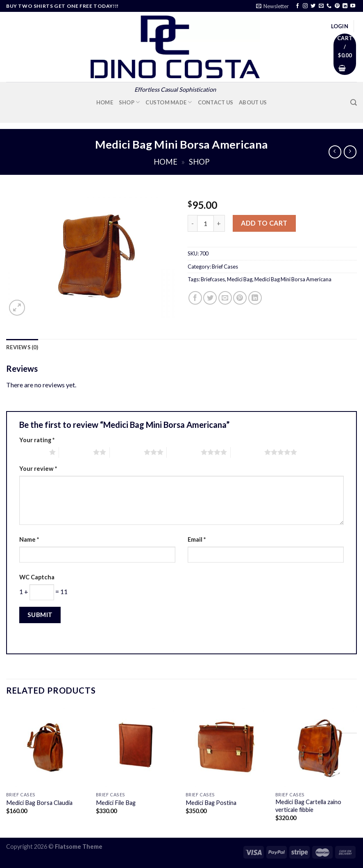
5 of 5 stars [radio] (248, 452)
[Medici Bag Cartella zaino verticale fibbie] (316, 747)
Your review (38, 469)
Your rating (37, 440)
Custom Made (169, 102)
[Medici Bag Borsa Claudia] (47, 747)
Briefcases (213, 279)
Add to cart (264, 223)
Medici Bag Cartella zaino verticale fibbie (308, 806)
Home (105, 102)
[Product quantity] (205, 223)
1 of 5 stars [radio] (32, 452)
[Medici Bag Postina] (226, 747)
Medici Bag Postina (211, 803)
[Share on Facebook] (195, 298)
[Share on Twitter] (210, 298)
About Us (253, 102)
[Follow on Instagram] (305, 6)
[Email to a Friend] (225, 298)
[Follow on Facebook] (297, 6)
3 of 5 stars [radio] (127, 452)
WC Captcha (37, 577)
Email (197, 539)
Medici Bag (240, 279)
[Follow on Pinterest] (337, 6)
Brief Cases (225, 267)
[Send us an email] (321, 6)
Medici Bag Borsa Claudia (39, 803)
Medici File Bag (116, 803)
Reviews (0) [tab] (22, 347)
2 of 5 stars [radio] (76, 452)
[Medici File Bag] (137, 747)
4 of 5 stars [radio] (184, 452)
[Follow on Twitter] (313, 6)
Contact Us (216, 102)
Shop (129, 102)
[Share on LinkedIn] (255, 298)
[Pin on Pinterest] (240, 298)
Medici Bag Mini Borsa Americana (293, 279)
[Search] (354, 103)
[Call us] (329, 6)
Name (29, 539)
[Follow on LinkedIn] (345, 6)
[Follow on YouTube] (353, 6)
